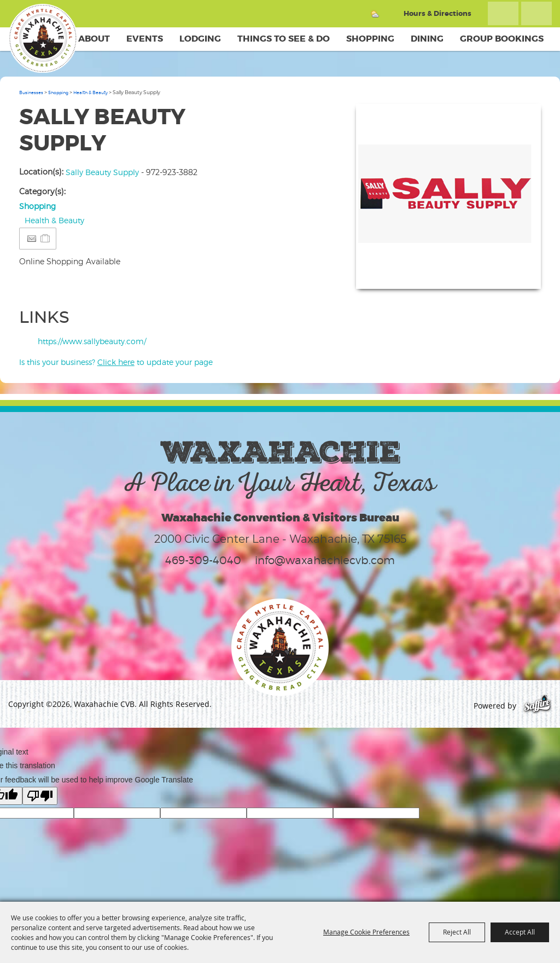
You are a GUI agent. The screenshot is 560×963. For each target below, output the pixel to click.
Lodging (200, 39)
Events (145, 39)
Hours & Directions (437, 13)
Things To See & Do (284, 39)
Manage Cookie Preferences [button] (366, 932)
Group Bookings (502, 39)
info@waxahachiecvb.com (325, 560)
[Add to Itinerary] (46, 238)
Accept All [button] (520, 932)
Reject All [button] (457, 932)
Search (503, 13)
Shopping (370, 39)
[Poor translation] (40, 796)
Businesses (31, 92)
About (94, 39)
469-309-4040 (203, 560)
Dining (427, 39)
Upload (519, 274)
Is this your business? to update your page (116, 362)
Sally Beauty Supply (102, 172)
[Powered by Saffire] (537, 706)
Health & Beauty (91, 92)
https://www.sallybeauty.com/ (92, 341)
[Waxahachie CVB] (43, 38)
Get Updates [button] (536, 13)
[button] (448, 196)
